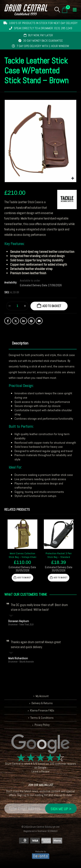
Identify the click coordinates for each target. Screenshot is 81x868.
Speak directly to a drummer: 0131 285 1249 (43, 28)
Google (42, 768)
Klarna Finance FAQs (42, 710)
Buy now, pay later (40, 35)
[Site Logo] (26, 10)
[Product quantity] (17, 306)
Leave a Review (40, 771)
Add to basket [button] (24, 578)
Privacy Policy (42, 725)
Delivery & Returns (42, 703)
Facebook (8, 321)
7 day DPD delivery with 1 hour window (43, 46)
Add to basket (52, 306)
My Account (42, 696)
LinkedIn (24, 321)
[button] (57, 10)
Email (39, 321)
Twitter (16, 321)
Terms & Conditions (42, 718)
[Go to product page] (22, 534)
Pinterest (31, 321)
